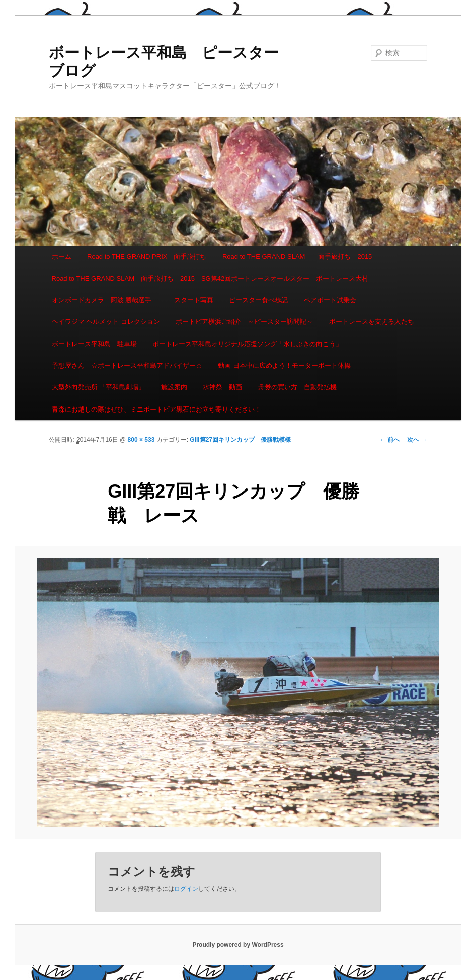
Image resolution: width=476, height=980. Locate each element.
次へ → (417, 440)
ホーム (62, 256)
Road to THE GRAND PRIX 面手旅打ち (147, 256)
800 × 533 (141, 440)
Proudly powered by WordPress (238, 945)
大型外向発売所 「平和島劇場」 (99, 387)
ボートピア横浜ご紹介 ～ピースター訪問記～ (244, 322)
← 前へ (390, 440)
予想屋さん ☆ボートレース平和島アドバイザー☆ (127, 365)
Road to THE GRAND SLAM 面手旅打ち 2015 (297, 256)
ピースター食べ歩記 (258, 300)
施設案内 (174, 387)
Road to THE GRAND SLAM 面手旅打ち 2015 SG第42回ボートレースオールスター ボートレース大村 (210, 278)
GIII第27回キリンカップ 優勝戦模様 (240, 440)
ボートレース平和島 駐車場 (94, 344)
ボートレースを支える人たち (372, 322)
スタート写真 (194, 300)
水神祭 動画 (222, 387)
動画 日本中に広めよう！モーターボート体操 (284, 365)
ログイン (186, 889)
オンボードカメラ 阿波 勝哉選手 (105, 300)
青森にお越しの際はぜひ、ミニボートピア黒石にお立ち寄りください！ (156, 409)
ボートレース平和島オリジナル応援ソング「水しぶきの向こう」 (247, 344)
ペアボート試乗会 (330, 300)
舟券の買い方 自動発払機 (297, 387)
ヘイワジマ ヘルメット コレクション (106, 322)
